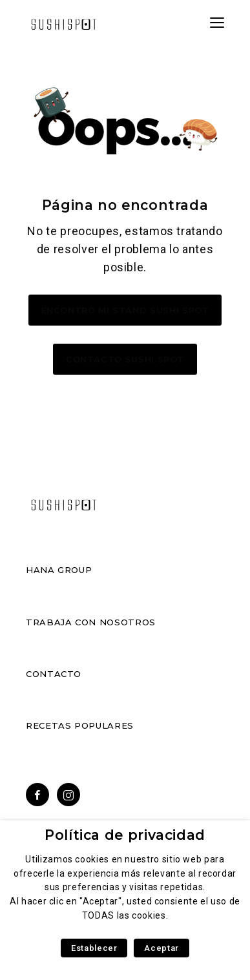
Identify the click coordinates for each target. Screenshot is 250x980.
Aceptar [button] (161, 948)
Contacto (54, 674)
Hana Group (59, 570)
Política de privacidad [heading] (125, 835)
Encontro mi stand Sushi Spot (125, 310)
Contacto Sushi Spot (125, 359)
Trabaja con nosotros (91, 622)
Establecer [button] (94, 948)
